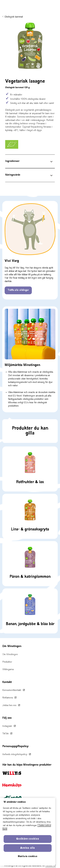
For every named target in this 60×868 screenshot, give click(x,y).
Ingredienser (12, 161)
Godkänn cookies (28, 839)
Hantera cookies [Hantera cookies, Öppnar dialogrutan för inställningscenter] (28, 857)
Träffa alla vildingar (18, 290)
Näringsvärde (13, 175)
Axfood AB (51, 866)
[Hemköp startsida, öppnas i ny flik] (12, 785)
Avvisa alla (28, 848)
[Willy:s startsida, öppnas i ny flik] (12, 773)
